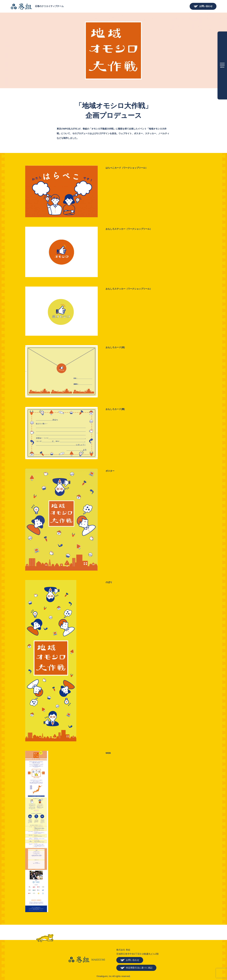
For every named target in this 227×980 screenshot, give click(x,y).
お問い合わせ (206, 6)
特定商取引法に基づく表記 (139, 968)
